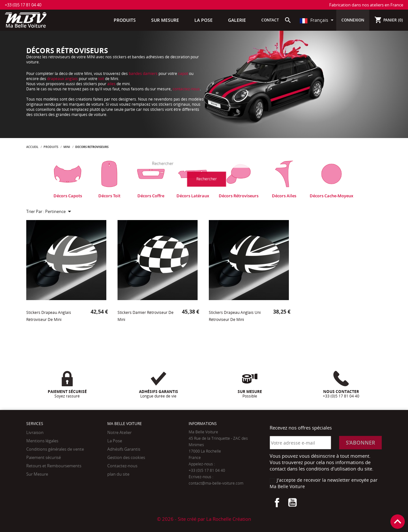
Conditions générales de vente (55, 449)
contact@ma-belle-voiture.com (216, 483)
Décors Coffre (151, 196)
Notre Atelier (119, 432)
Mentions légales (42, 441)
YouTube (292, 503)
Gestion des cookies (126, 457)
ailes (112, 84)
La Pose (115, 441)
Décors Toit (109, 196)
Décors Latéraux (193, 196)
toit (102, 79)
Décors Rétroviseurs (239, 196)
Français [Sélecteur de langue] (315, 20)
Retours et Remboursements (54, 466)
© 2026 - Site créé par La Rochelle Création (204, 519)
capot (184, 74)
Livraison (35, 432)
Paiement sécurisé (44, 457)
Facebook (277, 503)
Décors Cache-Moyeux (331, 196)
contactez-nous (186, 89)
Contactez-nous (122, 466)
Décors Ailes (284, 196)
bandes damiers (143, 74)
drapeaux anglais (62, 79)
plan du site (118, 474)
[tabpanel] (68, 180)
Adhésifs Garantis (124, 449)
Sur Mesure (37, 474)
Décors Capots (68, 196)
